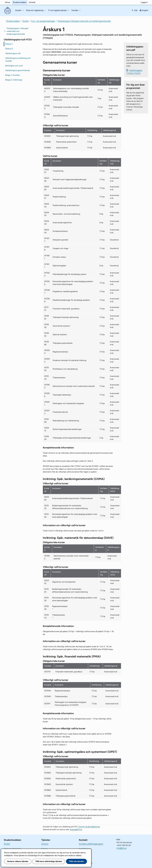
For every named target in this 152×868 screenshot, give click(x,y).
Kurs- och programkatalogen (43, 21)
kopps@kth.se (76, 829)
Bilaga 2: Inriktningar (14, 80)
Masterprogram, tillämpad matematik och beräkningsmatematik (17, 31)
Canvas (44, 849)
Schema (45, 844)
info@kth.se (121, 848)
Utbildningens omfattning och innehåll (18, 60)
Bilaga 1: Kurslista (12, 75)
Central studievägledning (89, 827)
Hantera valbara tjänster (18, 861)
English (145, 10)
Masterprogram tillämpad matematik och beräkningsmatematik (84, 21)
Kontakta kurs (85, 849)
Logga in (144, 2)
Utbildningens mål (13, 53)
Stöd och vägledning (12, 849)
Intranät (32, 2)
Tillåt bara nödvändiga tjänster (49, 861)
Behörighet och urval (14, 66)
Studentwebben (20, 2)
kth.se (8, 2)
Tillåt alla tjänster (76, 861)
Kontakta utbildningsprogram (91, 844)
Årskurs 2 (9, 49)
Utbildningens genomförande (18, 70)
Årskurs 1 (9, 44)
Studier (26, 21)
